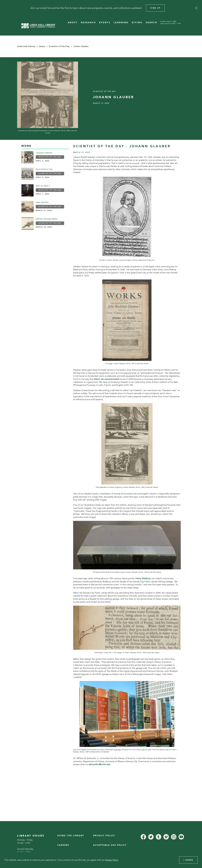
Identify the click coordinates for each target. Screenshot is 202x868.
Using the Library (71, 836)
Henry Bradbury (143, 578)
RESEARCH (88, 23)
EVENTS (105, 23)
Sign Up (155, 8)
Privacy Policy (104, 836)
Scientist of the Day (59, 46)
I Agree (188, 860)
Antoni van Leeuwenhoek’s (106, 379)
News (42, 46)
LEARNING (121, 23)
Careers (63, 845)
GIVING (137, 23)
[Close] (196, 8)
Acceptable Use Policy (110, 845)
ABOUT (73, 23)
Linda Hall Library (26, 46)
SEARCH (151, 23)
